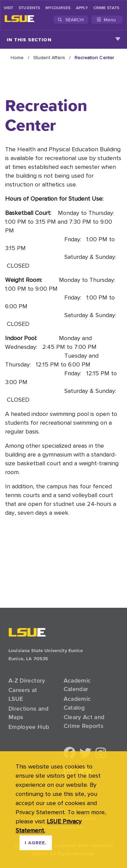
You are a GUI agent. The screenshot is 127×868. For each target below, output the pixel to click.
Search (71, 20)
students (29, 8)
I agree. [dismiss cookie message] (36, 843)
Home (17, 58)
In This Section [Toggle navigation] (63, 40)
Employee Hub (29, 727)
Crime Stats (106, 8)
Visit (8, 8)
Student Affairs (49, 58)
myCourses (58, 8)
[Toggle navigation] (107, 20)
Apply (82, 8)
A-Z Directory (27, 681)
